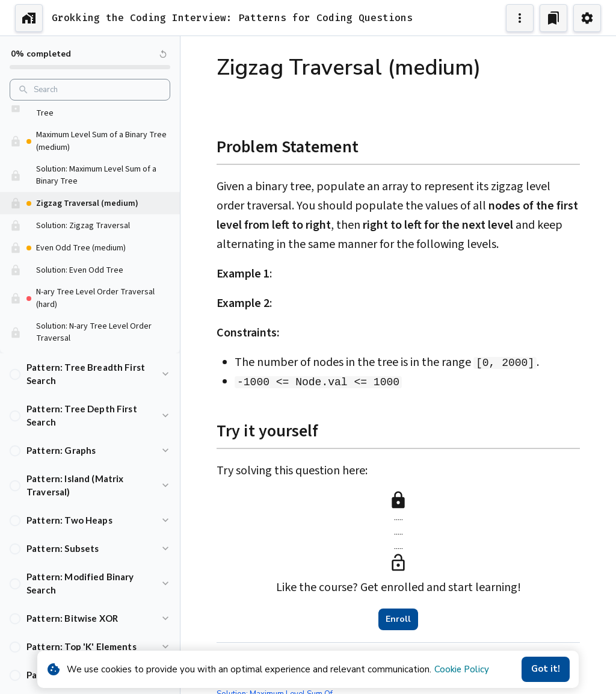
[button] (90, 119)
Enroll (398, 619)
